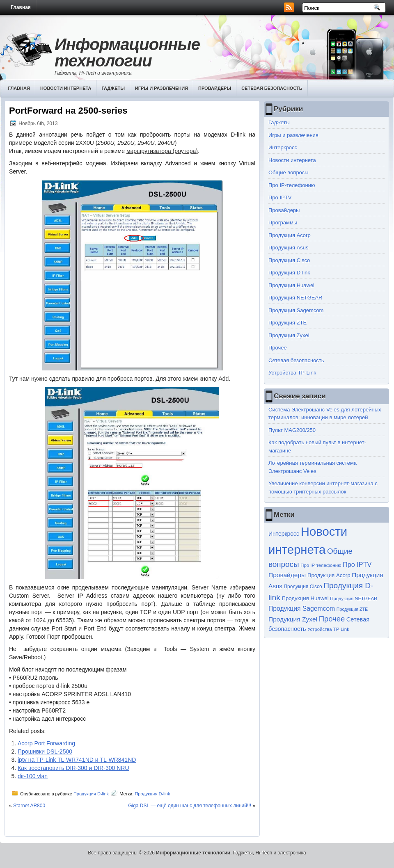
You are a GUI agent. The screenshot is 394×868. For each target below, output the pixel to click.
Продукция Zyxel (289, 335)
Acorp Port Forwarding (46, 743)
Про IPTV (280, 198)
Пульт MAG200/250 (292, 430)
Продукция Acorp (290, 235)
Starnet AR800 (29, 806)
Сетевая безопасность (272, 88)
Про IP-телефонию (292, 185)
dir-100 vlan (33, 776)
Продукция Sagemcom (296, 310)
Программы (283, 223)
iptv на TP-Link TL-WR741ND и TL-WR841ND (77, 760)
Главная (21, 7)
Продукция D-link (91, 794)
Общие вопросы (289, 172)
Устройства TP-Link (292, 373)
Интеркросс (283, 147)
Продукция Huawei (291, 285)
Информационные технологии (127, 53)
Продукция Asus (289, 248)
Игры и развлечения (161, 88)
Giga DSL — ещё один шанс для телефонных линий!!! (190, 806)
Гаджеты (113, 88)
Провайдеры (215, 88)
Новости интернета (66, 88)
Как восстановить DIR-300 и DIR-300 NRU (73, 768)
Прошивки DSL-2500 (45, 752)
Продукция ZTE (287, 323)
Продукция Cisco (289, 260)
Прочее (278, 348)
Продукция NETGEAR (295, 298)
